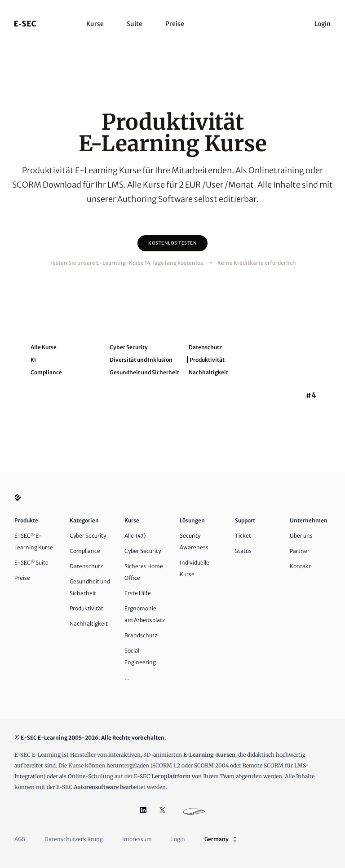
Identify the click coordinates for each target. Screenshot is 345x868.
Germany (221, 839)
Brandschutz (141, 635)
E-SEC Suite (31, 563)
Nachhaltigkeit (208, 372)
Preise (175, 24)
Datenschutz (205, 347)
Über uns (301, 536)
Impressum (137, 839)
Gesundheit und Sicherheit (144, 372)
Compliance (46, 372)
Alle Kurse (44, 347)
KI (33, 360)
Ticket (243, 536)
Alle (135, 536)
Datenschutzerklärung (74, 839)
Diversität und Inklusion (141, 360)
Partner (300, 551)
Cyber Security (129, 347)
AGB (20, 839)
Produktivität (207, 360)
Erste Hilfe (138, 593)
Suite (135, 24)
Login (323, 24)
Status (243, 551)
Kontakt (300, 566)
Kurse (95, 24)
